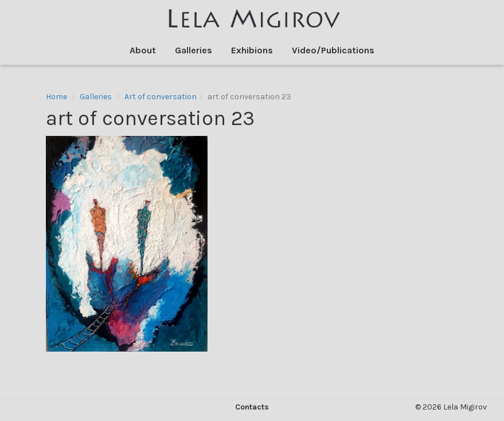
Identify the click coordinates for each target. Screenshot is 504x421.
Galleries (194, 50)
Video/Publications (333, 50)
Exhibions (252, 50)
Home (56, 97)
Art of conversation (161, 97)
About (143, 50)
